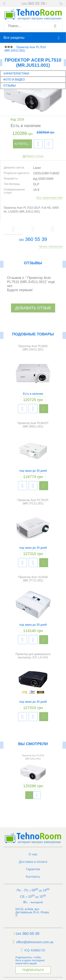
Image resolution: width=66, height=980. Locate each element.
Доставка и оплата (33, 862)
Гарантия (33, 869)
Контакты (33, 876)
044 (21, 240)
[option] (33, 776)
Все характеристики (49, 198)
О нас (33, 854)
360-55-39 (26, 933)
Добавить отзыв (33, 156)
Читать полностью (51, 246)
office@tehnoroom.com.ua (33, 941)
